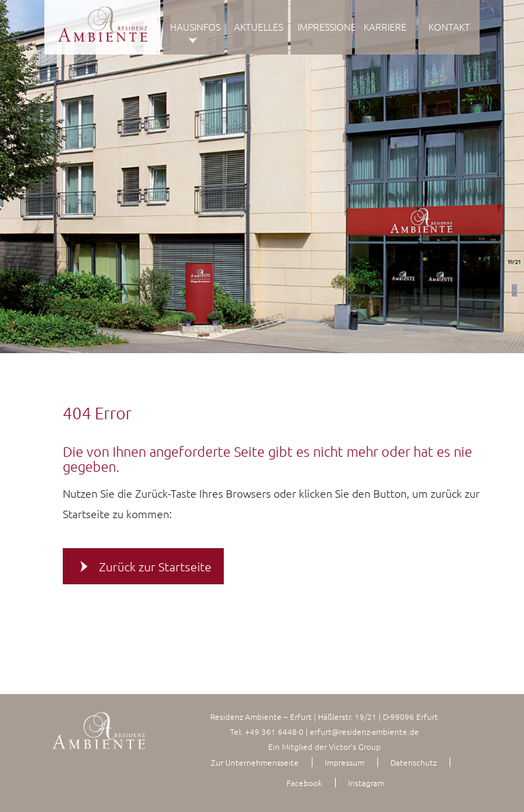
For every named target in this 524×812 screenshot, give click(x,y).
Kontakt (449, 27)
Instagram (366, 783)
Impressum (345, 762)
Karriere (385, 27)
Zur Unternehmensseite (255, 762)
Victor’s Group (355, 747)
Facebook (304, 783)
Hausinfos (195, 27)
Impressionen (325, 27)
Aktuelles (259, 27)
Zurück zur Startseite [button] (155, 566)
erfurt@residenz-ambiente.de (364, 732)
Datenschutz (413, 762)
